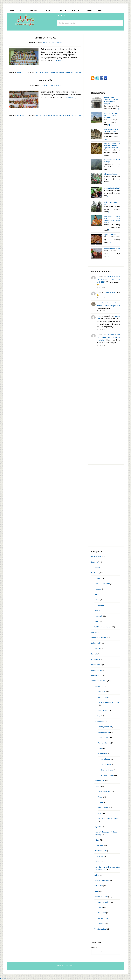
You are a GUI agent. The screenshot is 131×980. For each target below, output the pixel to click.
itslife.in (26, 20)
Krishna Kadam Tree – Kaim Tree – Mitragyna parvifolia (108, 337)
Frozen (100, 797)
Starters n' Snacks (101, 897)
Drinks (97, 840)
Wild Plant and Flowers (103, 627)
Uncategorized (97, 670)
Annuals (97, 578)
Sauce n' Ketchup (107, 770)
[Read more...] (61, 61)
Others (100, 813)
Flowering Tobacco (111, 174)
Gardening (95, 573)
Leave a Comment (56, 43)
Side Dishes (99, 886)
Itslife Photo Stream (65, 72)
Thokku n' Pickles (107, 775)
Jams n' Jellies (106, 764)
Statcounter (5, 979)
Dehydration (106, 759)
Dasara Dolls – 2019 (45, 38)
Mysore (97, 648)
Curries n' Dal (99, 781)
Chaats (100, 908)
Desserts (98, 786)
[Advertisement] (47, 29)
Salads (97, 875)
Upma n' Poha (103, 711)
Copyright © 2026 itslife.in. (65, 966)
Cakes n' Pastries (104, 791)
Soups (97, 891)
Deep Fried (102, 913)
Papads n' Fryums (104, 743)
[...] (118, 109)
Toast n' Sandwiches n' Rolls (109, 702)
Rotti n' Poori (103, 697)
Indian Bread (99, 845)
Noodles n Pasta (101, 851)
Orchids (97, 611)
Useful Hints (96, 675)
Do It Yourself (96, 557)
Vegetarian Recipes (98, 681)
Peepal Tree (111, 292)
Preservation (103, 754)
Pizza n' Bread (100, 856)
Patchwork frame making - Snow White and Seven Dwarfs (112, 219)
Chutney (98, 716)
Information (99, 605)
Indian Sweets (103, 808)
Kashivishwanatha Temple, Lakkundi (111, 130)
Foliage (97, 600)
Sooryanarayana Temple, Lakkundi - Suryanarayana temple (112, 101)
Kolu (73, 72)
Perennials (98, 616)
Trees (97, 621)
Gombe (56, 72)
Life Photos (20, 72)
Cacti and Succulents (102, 584)
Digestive (98, 827)
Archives (94, 948)
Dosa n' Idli (102, 692)
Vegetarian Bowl (101, 929)
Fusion (100, 802)
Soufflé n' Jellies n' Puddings (109, 818)
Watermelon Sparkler (112, 249)
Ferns (97, 594)
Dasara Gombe (48, 72)
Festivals (94, 562)
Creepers (98, 589)
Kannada (94, 654)
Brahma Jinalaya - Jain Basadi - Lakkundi (112, 115)
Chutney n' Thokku (105, 727)
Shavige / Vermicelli (102, 880)
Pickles (100, 748)
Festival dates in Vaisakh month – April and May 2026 (112, 146)
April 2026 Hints (110, 235)
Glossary (94, 632)
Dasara (97, 568)
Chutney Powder (104, 732)
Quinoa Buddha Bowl (112, 188)
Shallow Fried (103, 918)
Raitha (97, 862)
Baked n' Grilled (104, 902)
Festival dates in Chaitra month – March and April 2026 (108, 279)
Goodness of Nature (99, 638)
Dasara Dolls (39, 72)
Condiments (99, 721)
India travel (95, 643)
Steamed (101, 924)
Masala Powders (104, 738)
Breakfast (98, 686)
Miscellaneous (97, 665)
